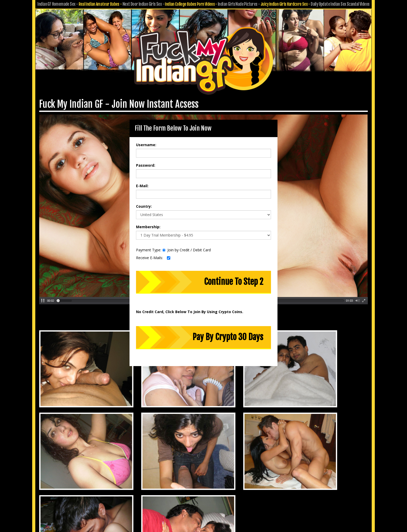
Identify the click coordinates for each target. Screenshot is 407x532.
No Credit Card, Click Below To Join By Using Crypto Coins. (190, 308)
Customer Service (181, 484)
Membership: (148, 223)
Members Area (150, 484)
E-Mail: (142, 182)
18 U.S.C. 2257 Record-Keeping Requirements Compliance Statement (204, 498)
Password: (146, 161)
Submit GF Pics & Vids (219, 484)
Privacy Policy (185, 491)
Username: (146, 141)
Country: (144, 202)
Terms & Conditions (217, 491)
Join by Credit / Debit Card (186, 246)
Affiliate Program (255, 484)
